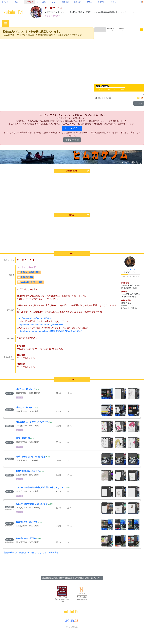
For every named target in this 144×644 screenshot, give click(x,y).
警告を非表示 (72, 140)
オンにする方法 (72, 128)
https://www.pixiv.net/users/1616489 (34, 318)
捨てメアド (6, 2)
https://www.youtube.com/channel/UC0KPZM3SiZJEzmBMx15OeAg (51, 331)
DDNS (89, 2)
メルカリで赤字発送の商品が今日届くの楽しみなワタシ (41, 487)
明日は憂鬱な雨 (23, 438)
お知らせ (113, 2)
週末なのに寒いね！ (25, 407)
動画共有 (77, 2)
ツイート (139, 103)
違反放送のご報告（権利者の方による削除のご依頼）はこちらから (72, 578)
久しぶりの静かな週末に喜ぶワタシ (32, 504)
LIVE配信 (30, 2)
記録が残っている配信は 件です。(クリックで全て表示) (32, 552)
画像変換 (101, 2)
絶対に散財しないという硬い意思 (31, 457)
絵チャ (18, 2)
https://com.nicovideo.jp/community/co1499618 (41, 325)
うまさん (49, 16)
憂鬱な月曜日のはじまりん (28, 471)
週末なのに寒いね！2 (25, 389)
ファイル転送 (42, 2)
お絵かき (19, 398)
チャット (53, 2)
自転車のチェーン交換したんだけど (32, 422)
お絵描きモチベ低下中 (26, 538)
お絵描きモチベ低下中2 (26, 522)
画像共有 (65, 2)
